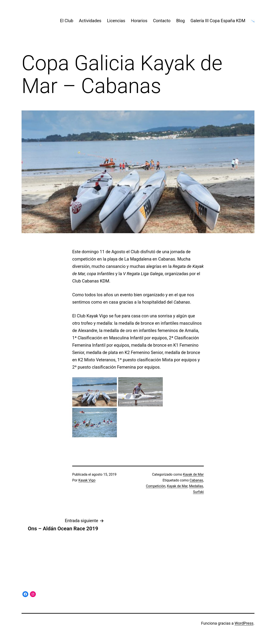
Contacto (162, 21)
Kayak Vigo (87, 480)
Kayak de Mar (193, 474)
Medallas (196, 486)
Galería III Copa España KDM (218, 21)
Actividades (90, 21)
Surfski (198, 492)
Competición (156, 486)
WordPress (244, 623)
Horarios (139, 21)
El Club (67, 21)
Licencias (116, 21)
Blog (180, 21)
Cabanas (196, 480)
